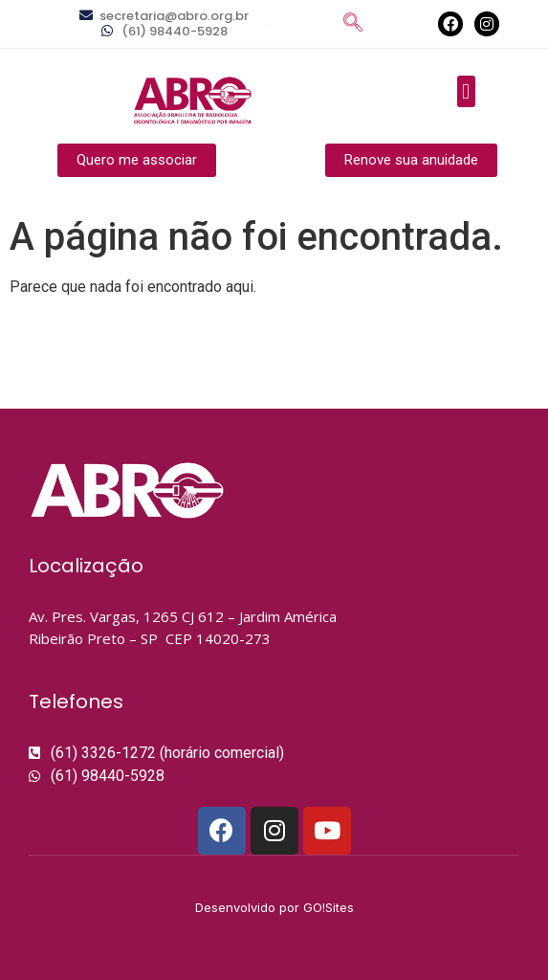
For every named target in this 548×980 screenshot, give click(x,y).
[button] (466, 91)
